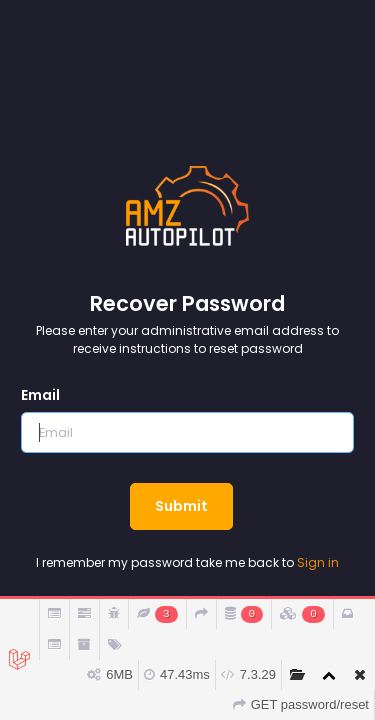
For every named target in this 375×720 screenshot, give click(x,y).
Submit (181, 506)
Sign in (318, 562)
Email (40, 395)
